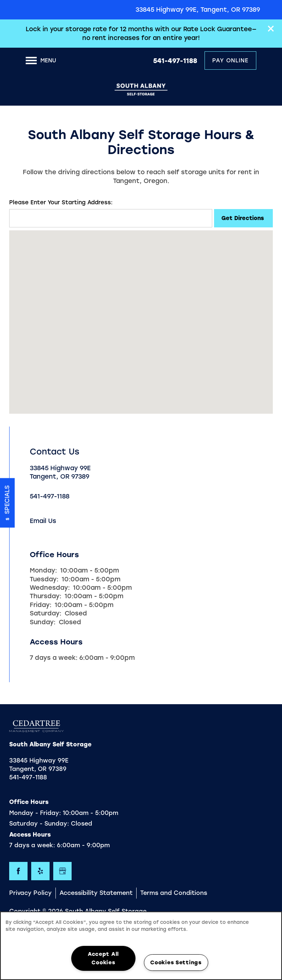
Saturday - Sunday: (39, 824)
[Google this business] (62, 871)
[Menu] (41, 61)
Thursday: (46, 596)
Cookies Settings (176, 962)
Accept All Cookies (103, 958)
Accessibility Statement (96, 893)
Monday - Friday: (35, 813)
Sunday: (43, 622)
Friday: (41, 605)
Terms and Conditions (174, 893)
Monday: (43, 570)
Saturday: (46, 613)
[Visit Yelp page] (40, 871)
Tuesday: (44, 579)
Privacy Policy (30, 893)
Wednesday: (50, 588)
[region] (141, 946)
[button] (271, 29)
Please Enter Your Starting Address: (61, 202)
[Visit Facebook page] (18, 871)
